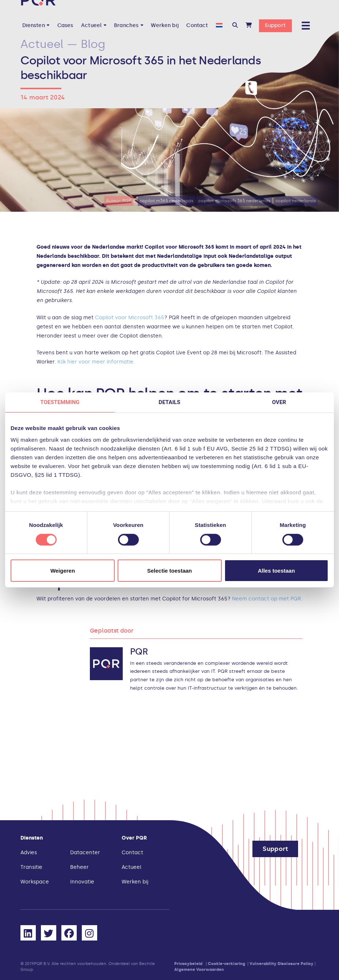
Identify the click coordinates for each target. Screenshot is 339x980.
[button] (235, 25)
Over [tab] (279, 402)
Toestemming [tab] (60, 402)
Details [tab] (169, 402)
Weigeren (63, 571)
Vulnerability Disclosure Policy (281, 964)
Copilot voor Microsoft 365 (129, 318)
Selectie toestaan (170, 571)
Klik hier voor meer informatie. (96, 362)
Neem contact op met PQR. (267, 599)
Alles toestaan (277, 571)
